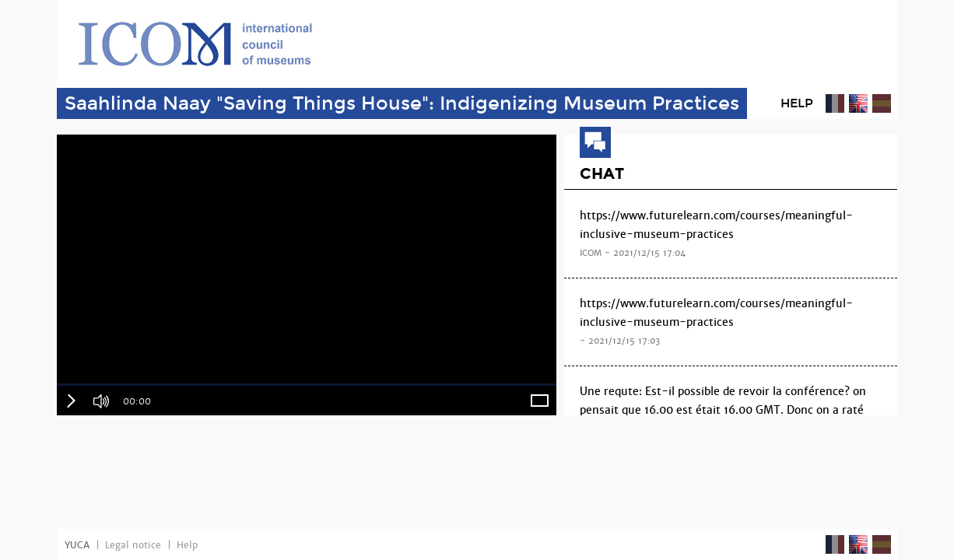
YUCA (77, 545)
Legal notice (133, 545)
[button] (70, 401)
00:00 (137, 401)
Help (797, 103)
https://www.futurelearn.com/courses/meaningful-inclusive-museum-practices (731, 235)
